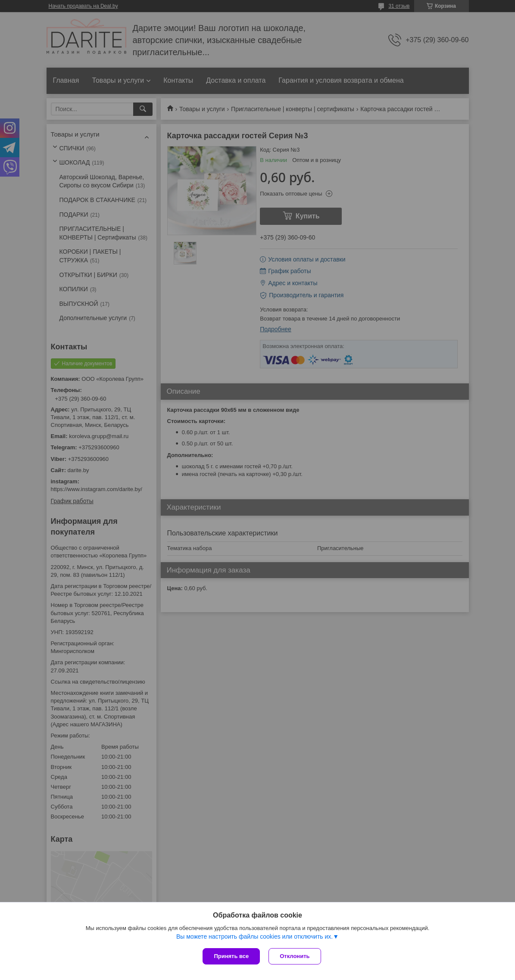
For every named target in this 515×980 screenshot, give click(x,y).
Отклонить (295, 956)
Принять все (231, 956)
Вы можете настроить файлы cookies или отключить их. (254, 936)
